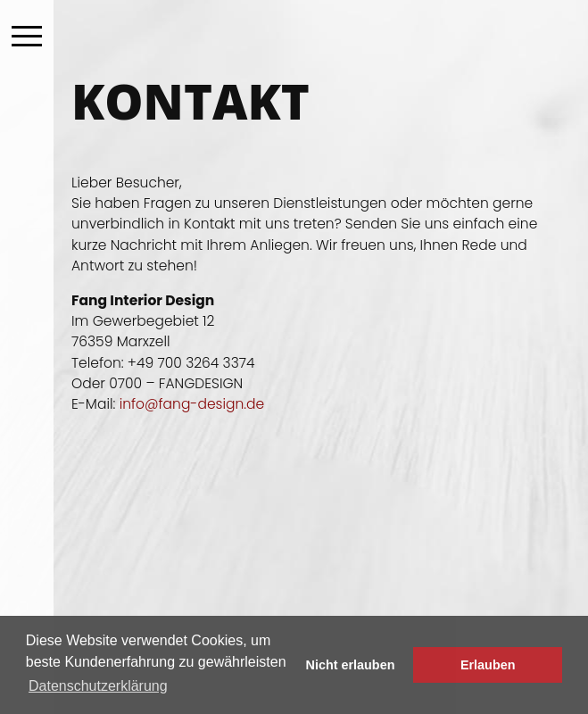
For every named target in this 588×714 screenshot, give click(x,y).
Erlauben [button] (488, 665)
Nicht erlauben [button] (351, 665)
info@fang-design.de (192, 404)
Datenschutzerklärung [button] (98, 686)
